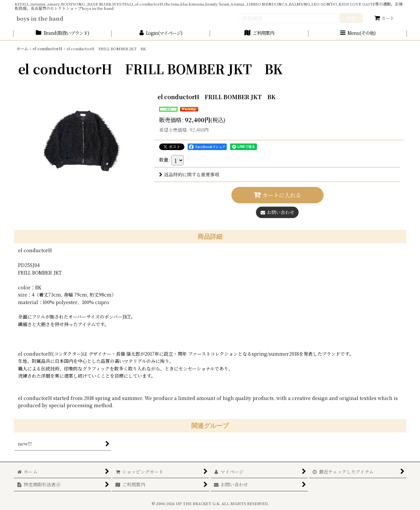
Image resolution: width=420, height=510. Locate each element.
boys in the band (40, 18)
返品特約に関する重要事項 (189, 174)
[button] (358, 33)
